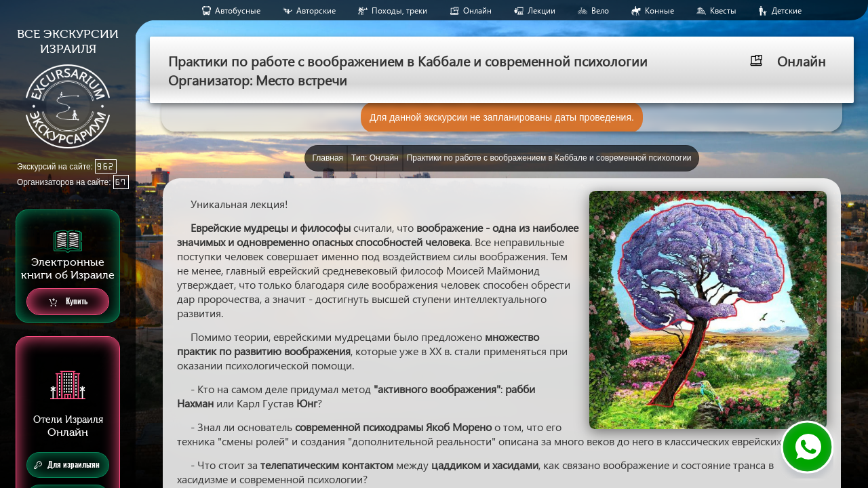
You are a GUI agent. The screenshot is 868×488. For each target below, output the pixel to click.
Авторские (316, 11)
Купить (68, 302)
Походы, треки (399, 11)
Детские (787, 11)
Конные (659, 11)
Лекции (541, 11)
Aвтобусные (238, 11)
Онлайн (477, 11)
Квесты (723, 11)
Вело (600, 11)
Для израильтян (67, 465)
